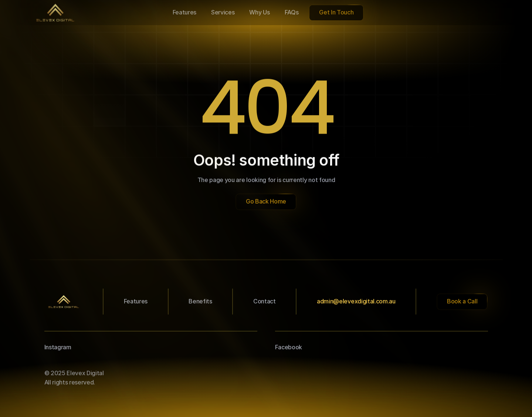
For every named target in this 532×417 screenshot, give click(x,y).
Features (136, 301)
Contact (265, 301)
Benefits (200, 301)
